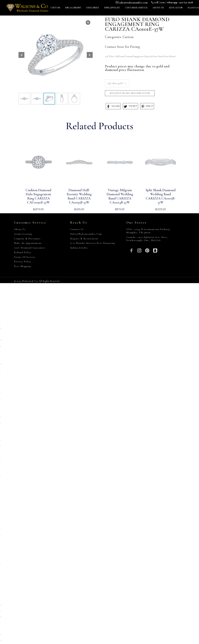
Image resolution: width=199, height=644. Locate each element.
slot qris (0, 287)
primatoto (0, 334)
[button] (90, 55)
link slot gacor (0, 534)
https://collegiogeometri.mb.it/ (1, 605)
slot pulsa (0, 370)
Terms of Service (25, 257)
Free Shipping (23, 266)
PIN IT (147, 106)
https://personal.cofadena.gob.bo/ (1, 617)
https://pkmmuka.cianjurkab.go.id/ (1, 364)
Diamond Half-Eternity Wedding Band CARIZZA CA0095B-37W (79, 196)
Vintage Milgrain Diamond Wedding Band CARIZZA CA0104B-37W (120, 196)
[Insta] (139, 250)
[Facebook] (131, 250)
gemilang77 (0, 322)
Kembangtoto (0, 417)
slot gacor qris (0, 434)
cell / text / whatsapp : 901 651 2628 (174, 2)
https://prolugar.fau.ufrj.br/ (1, 423)
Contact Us (77, 229)
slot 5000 (0, 540)
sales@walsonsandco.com (133, 2)
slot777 (0, 552)
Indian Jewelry (79, 248)
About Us (20, 229)
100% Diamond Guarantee (30, 248)
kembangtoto (0, 476)
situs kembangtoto (0, 446)
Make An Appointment (28, 243)
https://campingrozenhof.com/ (1, 346)
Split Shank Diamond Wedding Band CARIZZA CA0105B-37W (161, 196)
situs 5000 (0, 587)
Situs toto (0, 546)
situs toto (0, 293)
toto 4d (0, 629)
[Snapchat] (155, 250)
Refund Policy (23, 252)
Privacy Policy (23, 262)
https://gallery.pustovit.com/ (1, 635)
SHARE (113, 106)
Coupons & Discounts (27, 239)
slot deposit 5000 (0, 440)
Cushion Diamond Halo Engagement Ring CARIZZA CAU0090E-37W (38, 196)
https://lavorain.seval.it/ (0, 611)
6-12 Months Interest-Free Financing (93, 243)
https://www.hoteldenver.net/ (1, 641)
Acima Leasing (23, 234)
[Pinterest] (147, 250)
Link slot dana (0, 458)
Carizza (128, 37)
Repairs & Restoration (84, 239)
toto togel (0, 411)
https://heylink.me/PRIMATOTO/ (1, 340)
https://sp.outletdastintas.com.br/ (1, 328)
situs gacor (0, 387)
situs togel (0, 487)
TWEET (130, 106)
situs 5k (0, 381)
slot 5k (0, 405)
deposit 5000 (0, 352)
